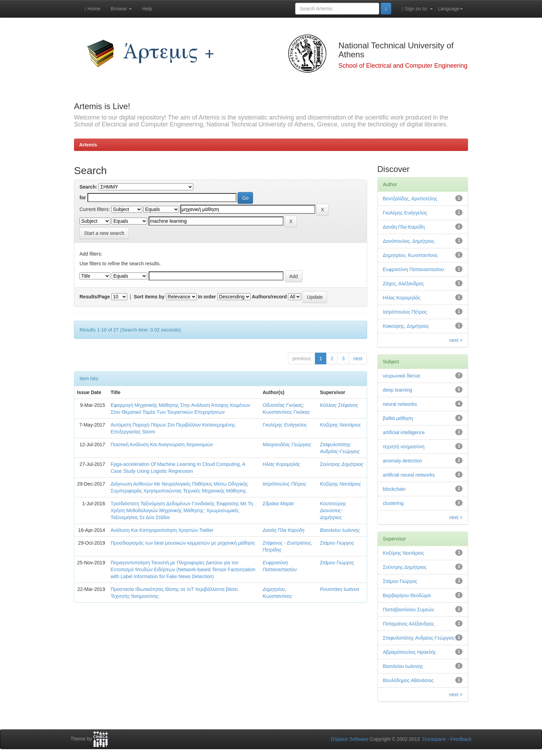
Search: (88, 187)
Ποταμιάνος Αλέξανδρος (409, 624)
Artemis (88, 145)
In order (207, 297)
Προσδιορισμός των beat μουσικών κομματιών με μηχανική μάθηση (183, 543)
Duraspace (434, 739)
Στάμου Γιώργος (337, 543)
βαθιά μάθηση (398, 418)
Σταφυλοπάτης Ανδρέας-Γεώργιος (419, 638)
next (358, 358)
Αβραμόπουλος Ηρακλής (410, 652)
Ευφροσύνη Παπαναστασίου (414, 269)
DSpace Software (350, 739)
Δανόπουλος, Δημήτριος (409, 241)
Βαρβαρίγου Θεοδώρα (407, 595)
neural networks (400, 404)
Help (147, 9)
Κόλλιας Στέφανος (339, 405)
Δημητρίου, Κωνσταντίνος (410, 255)
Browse (121, 9)
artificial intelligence (404, 432)
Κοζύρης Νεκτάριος (341, 425)
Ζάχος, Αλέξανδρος (404, 284)
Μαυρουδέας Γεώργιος (287, 444)
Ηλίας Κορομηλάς (281, 464)
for (83, 198)
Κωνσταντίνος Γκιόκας (286, 412)
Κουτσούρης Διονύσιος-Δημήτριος (333, 510)
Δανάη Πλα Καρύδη (284, 530)
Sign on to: (417, 9)
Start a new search (104, 233)
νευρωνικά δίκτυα (402, 376)
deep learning (398, 390)
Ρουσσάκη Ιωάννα (340, 589)
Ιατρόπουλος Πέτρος (285, 484)
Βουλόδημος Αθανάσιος (408, 680)
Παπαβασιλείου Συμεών (409, 610)
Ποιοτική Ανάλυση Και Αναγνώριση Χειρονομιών (162, 444)
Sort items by (149, 297)
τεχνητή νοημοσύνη (404, 447)
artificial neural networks (409, 475)
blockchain (394, 489)
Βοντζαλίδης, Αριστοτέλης (410, 199)
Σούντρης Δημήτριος (342, 464)
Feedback (461, 739)
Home (92, 9)
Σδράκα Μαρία (278, 504)
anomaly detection (403, 461)
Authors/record (269, 297)
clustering (393, 503)
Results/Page (95, 297)
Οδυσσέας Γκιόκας (283, 405)
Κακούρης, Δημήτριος (406, 326)
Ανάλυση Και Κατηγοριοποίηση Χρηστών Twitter (162, 530)
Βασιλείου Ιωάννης (340, 530)
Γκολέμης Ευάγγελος (285, 425)
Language (450, 9)
